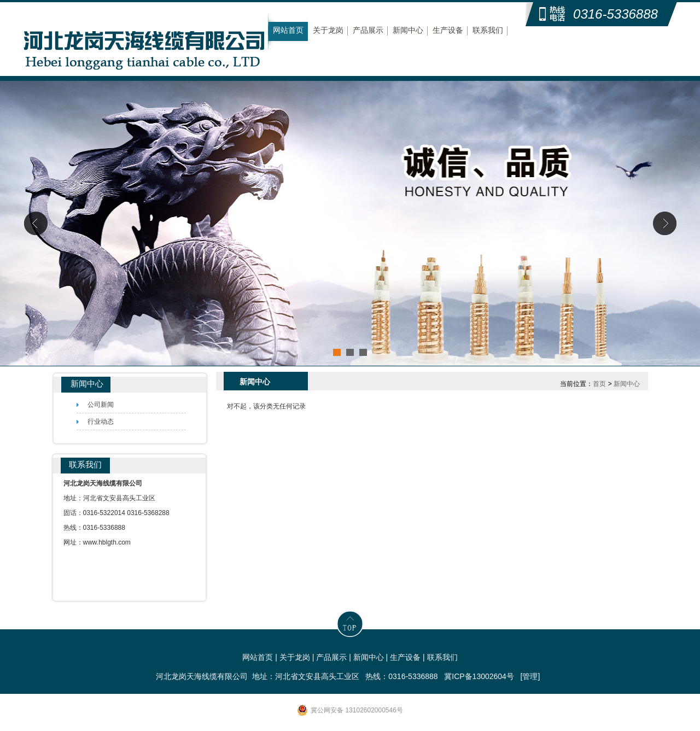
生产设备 (448, 30)
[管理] (530, 676)
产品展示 (368, 30)
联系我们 (488, 30)
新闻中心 (408, 30)
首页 (599, 384)
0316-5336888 (616, 14)
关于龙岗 (328, 30)
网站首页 (288, 30)
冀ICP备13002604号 (479, 676)
